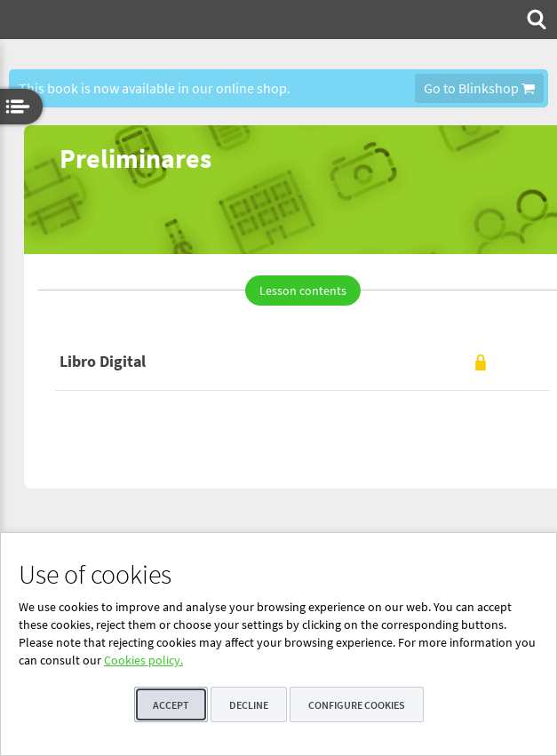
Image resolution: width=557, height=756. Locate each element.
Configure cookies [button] (357, 705)
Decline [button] (249, 705)
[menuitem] (535, 20)
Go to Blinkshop (479, 88)
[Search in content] (535, 20)
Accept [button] (171, 705)
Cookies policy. (143, 660)
